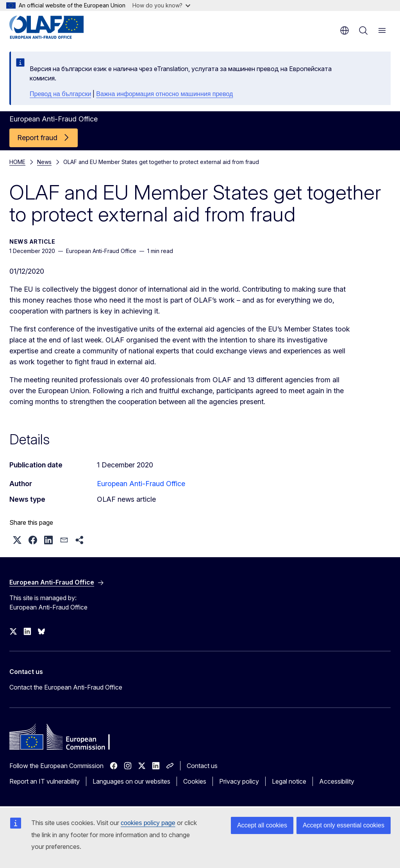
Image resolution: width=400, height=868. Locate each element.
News (44, 162)
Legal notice (289, 781)
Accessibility (337, 781)
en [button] (345, 30)
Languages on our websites (131, 781)
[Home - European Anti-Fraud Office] (56, 27)
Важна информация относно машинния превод (164, 94)
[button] (17, 540)
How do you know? (161, 5)
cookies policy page (148, 823)
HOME (17, 162)
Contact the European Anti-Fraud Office (66, 687)
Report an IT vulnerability (45, 781)
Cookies (195, 781)
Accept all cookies (262, 825)
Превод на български (60, 94)
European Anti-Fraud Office (141, 484)
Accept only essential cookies (344, 825)
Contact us (202, 766)
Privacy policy (239, 781)
